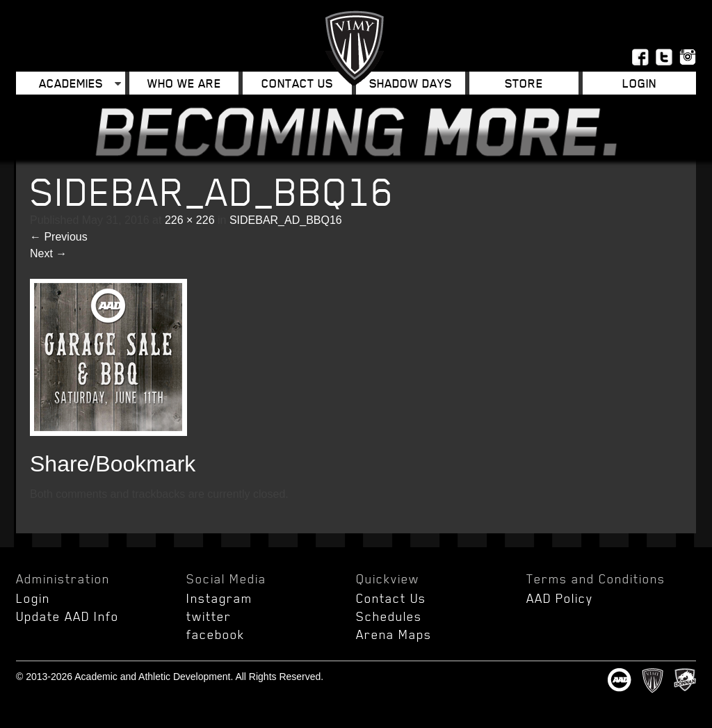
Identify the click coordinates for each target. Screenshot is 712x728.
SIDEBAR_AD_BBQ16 (286, 220)
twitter (209, 616)
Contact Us (297, 83)
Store (524, 83)
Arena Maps (394, 634)
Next (48, 253)
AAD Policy (560, 598)
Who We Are (184, 83)
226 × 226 (190, 220)
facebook (216, 634)
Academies (71, 83)
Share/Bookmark (113, 464)
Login (639, 83)
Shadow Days (411, 83)
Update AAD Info (67, 616)
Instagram (219, 598)
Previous (59, 237)
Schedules (389, 616)
